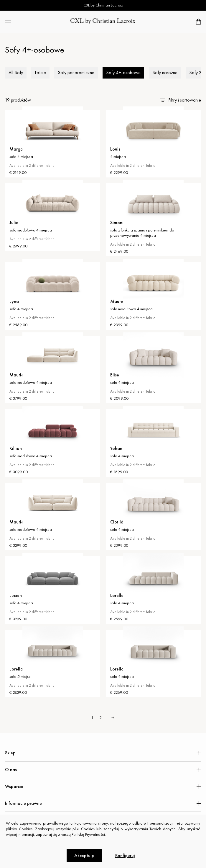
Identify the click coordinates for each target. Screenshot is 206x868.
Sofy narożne (165, 72)
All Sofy (16, 72)
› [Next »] (113, 718)
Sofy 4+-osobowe (123, 72)
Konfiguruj (125, 855)
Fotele (40, 72)
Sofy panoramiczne (76, 72)
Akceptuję (84, 855)
